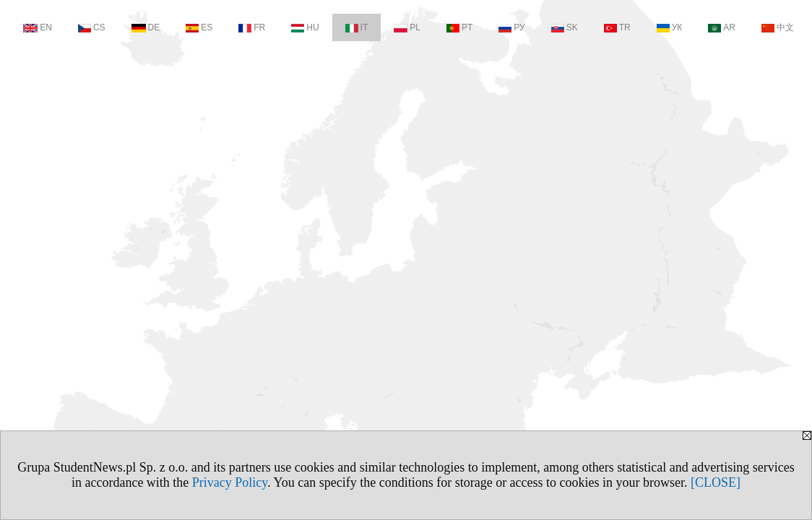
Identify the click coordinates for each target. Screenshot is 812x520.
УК (670, 27)
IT (357, 27)
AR (722, 27)
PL (407, 27)
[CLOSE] (716, 482)
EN (38, 27)
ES (199, 27)
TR (617, 27)
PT (459, 27)
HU (305, 27)
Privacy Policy (230, 482)
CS (92, 27)
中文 (778, 27)
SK (565, 27)
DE (146, 27)
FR (252, 27)
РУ (511, 27)
